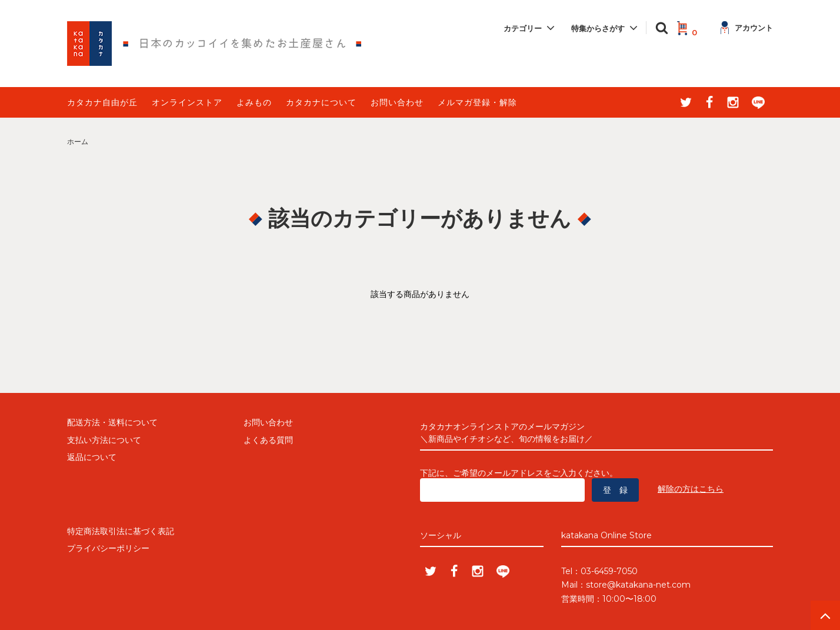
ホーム (78, 141)
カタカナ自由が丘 (102, 102)
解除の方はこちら (691, 489)
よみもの (254, 102)
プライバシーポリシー (108, 548)
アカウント (747, 28)
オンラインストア (187, 102)
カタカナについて (321, 102)
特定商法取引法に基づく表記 (121, 531)
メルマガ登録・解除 (477, 102)
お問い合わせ (397, 102)
